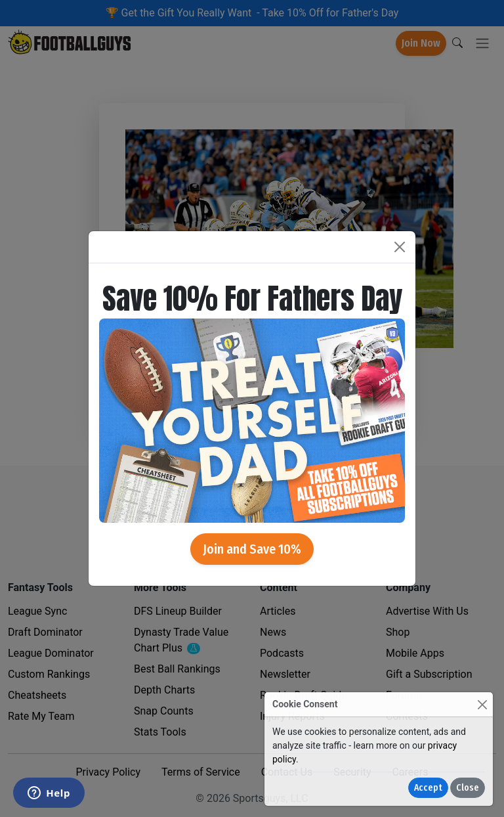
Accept (428, 788)
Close (468, 788)
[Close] (482, 704)
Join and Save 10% (252, 549)
